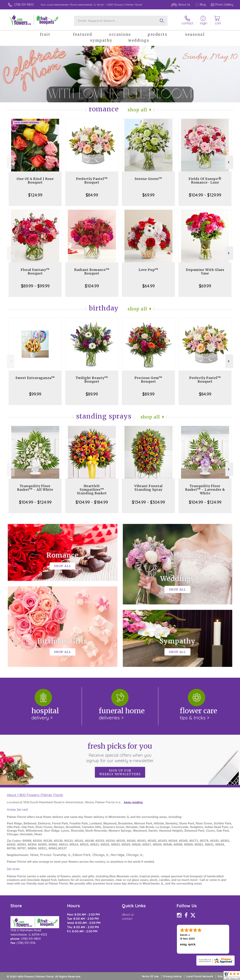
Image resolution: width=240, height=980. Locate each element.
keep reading (133, 802)
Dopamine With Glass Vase (205, 272)
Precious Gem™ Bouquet (148, 380)
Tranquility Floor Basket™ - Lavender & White (205, 490)
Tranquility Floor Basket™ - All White (35, 488)
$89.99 (92, 394)
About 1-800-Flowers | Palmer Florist (35, 795)
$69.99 (148, 195)
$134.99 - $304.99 (148, 502)
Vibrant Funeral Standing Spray (148, 488)
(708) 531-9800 (24, 5)
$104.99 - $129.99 (205, 195)
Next (229, 162)
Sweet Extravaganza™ (35, 378)
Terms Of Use (150, 976)
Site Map (223, 976)
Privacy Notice (172, 976)
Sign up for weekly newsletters (120, 772)
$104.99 (92, 286)
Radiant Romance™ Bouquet (92, 272)
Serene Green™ (148, 179)
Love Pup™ (148, 270)
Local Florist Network (200, 976)
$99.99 (35, 394)
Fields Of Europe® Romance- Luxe (205, 181)
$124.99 (35, 195)
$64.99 (148, 286)
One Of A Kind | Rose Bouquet (35, 181)
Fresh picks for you (120, 752)
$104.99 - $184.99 (92, 502)
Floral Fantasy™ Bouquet (35, 272)
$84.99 (92, 195)
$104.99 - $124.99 (35, 502)
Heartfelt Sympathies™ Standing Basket (92, 490)
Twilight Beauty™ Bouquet (92, 380)
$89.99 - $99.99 (35, 286)
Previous (11, 162)
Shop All (137, 110)
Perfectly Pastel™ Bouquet (92, 181)
